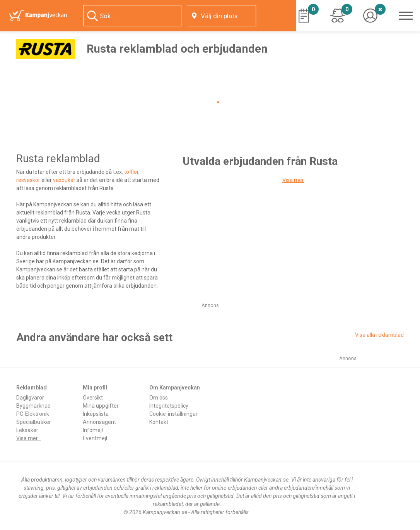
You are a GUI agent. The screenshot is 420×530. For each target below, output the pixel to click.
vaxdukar (64, 180)
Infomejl (93, 430)
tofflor (131, 172)
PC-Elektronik (33, 414)
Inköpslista (96, 414)
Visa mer (293, 180)
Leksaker (27, 430)
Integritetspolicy (169, 406)
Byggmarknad (33, 406)
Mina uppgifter (101, 406)
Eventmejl (95, 438)
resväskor (28, 180)
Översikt (93, 398)
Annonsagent (99, 422)
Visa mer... (29, 438)
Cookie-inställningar (173, 414)
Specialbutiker (34, 422)
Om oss (159, 398)
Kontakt (159, 422)
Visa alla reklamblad (379, 335)
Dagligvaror (30, 398)
